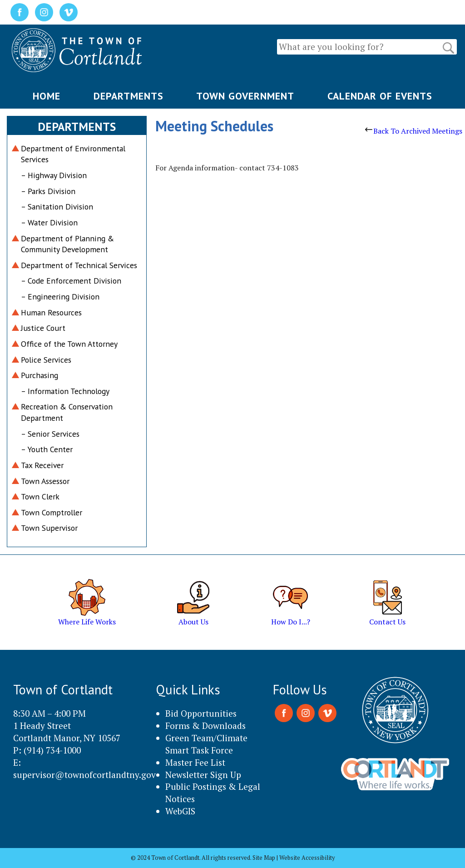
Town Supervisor (49, 528)
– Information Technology (65, 391)
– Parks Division (48, 191)
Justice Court (43, 328)
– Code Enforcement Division (71, 281)
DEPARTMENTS (129, 96)
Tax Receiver (42, 465)
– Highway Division (54, 175)
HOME (47, 96)
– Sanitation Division (57, 207)
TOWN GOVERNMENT (245, 96)
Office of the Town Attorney (69, 344)
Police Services (46, 360)
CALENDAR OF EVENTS (380, 96)
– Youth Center (47, 449)
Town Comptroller (52, 512)
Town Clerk (40, 496)
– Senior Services (50, 434)
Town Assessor (45, 481)
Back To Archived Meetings (414, 131)
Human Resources (51, 312)
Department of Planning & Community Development (67, 244)
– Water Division (49, 222)
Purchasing (40, 375)
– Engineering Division (60, 297)
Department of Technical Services (79, 265)
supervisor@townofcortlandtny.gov (84, 775)
